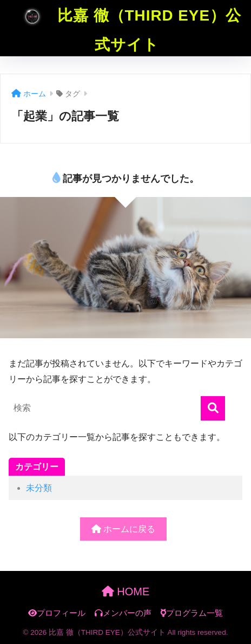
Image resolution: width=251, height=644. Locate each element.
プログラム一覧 (191, 613)
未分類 (39, 488)
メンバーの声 (123, 613)
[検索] (213, 408)
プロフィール (57, 613)
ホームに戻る (123, 529)
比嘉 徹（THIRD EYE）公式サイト (127, 27)
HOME (126, 592)
